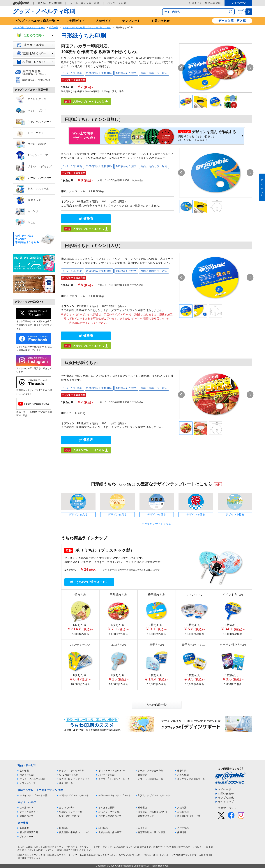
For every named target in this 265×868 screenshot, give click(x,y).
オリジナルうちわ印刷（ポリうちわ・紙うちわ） (87, 28)
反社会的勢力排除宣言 (110, 832)
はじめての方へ (36, 35)
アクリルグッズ (31, 99)
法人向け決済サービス (189, 816)
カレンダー (28, 211)
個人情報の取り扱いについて (74, 832)
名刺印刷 (24, 771)
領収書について (146, 816)
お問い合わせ (161, 21)
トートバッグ (29, 133)
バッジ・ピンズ (31, 111)
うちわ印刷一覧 (157, 705)
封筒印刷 (142, 775)
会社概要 (24, 828)
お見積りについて (36, 62)
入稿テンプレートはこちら (86, 101)
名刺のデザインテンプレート (74, 795)
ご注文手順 (183, 812)
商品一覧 (54, 28)
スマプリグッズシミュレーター (115, 779)
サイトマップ (226, 802)
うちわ (25, 223)
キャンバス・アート (33, 122)
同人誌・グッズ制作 (50, 3)
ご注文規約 (183, 828)
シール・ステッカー (33, 178)
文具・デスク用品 (32, 189)
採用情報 (182, 832)
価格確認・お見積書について (153, 812)
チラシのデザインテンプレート (115, 795)
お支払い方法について (110, 816)
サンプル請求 (226, 798)
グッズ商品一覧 (35, 21)
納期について (27, 816)
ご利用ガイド (76, 21)
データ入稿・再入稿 (232, 21)
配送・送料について (69, 816)
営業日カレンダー (36, 53)
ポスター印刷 (27, 775)
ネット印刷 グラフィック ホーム (29, 28)
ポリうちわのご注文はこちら (89, 582)
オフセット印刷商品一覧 (151, 779)
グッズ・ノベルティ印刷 (44, 11)
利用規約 (103, 828)
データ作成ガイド (29, 812)
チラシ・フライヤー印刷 (72, 771)
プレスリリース (28, 837)
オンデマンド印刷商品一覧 (191, 779)
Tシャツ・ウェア (32, 155)
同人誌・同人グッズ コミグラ (74, 779)
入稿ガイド (104, 21)
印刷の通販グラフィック (30, 855)
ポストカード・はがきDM (112, 771)
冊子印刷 (182, 771)
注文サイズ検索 (36, 45)
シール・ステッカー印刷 (85, 3)
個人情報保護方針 (29, 832)
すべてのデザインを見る (157, 524)
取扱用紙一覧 (66, 783)
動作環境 (142, 808)
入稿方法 (182, 808)
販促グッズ (28, 200)
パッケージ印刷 (117, 3)
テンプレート (131, 21)
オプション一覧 (28, 783)
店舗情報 (64, 828)
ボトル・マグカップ (33, 167)
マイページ (238, 3)
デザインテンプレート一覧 (33, 795)
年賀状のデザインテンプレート (154, 795)
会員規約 (142, 828)
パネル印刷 (183, 775)
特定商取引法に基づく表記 (152, 832)
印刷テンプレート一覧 (71, 812)
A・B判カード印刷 (69, 775)
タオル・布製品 (31, 144)
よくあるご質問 (107, 808)
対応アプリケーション (110, 812)
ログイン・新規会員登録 (206, 3)
